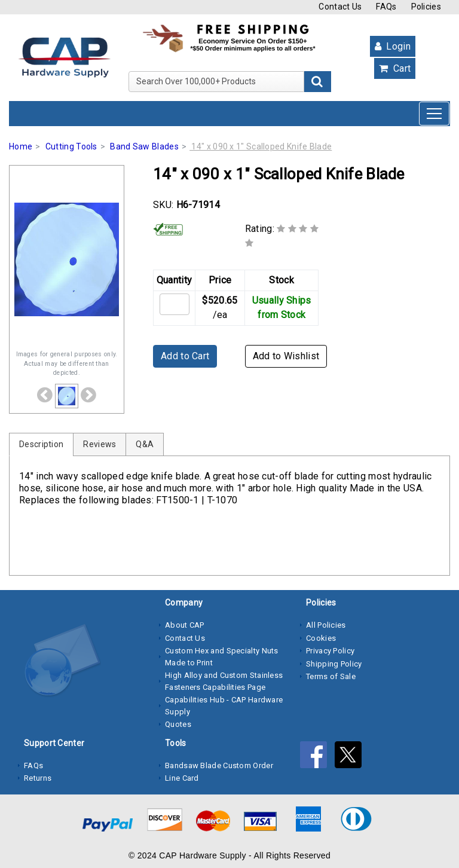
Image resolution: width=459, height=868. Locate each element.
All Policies (326, 625)
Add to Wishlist (286, 356)
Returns (38, 778)
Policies (426, 7)
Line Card (182, 778)
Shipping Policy (334, 664)
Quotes (178, 724)
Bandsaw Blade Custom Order (219, 765)
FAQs (386, 7)
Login (393, 46)
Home (21, 146)
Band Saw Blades (144, 146)
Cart (395, 68)
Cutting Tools (71, 146)
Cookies (321, 638)
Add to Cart (185, 356)
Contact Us (340, 7)
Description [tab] (41, 444)
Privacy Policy (330, 651)
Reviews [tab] (100, 444)
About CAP (185, 625)
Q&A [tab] (145, 444)
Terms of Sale (331, 676)
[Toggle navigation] (434, 114)
